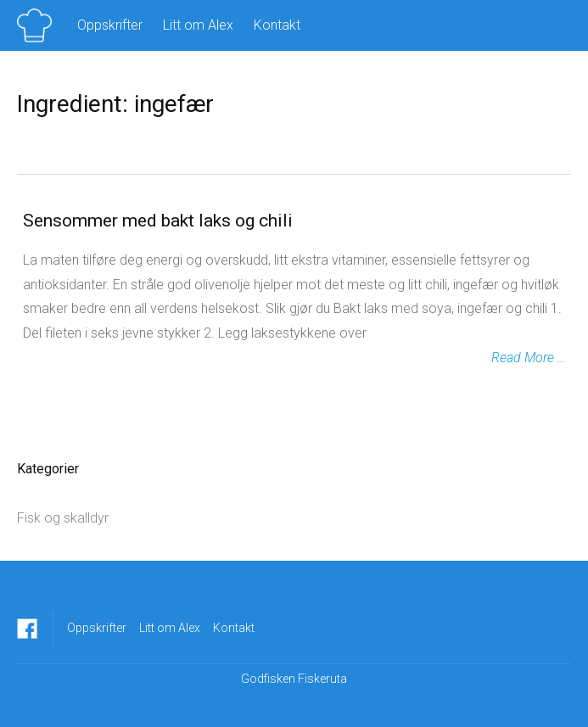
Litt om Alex (198, 25)
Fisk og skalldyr (63, 518)
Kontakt (277, 25)
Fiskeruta (322, 679)
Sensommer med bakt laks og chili (158, 221)
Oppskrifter (110, 25)
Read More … (529, 358)
